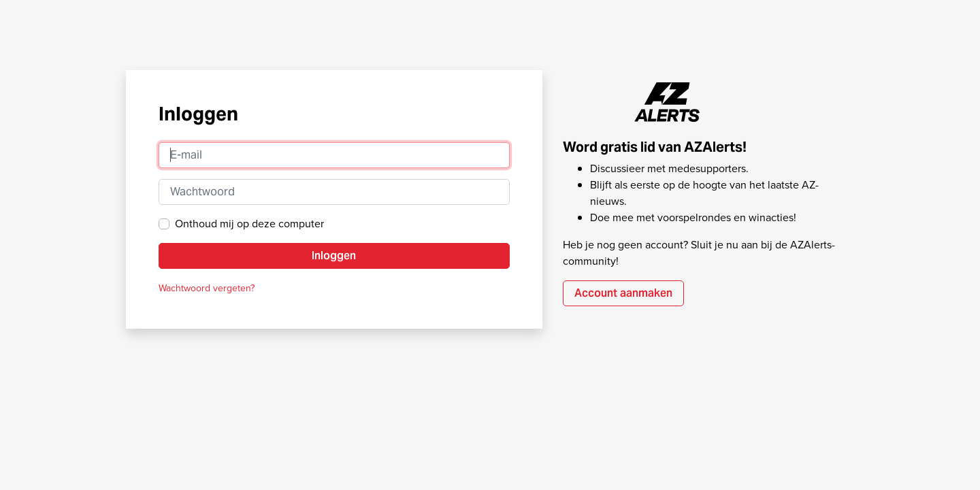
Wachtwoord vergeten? (207, 288)
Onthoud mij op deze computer (249, 224)
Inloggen (334, 256)
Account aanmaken (623, 293)
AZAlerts (668, 102)
